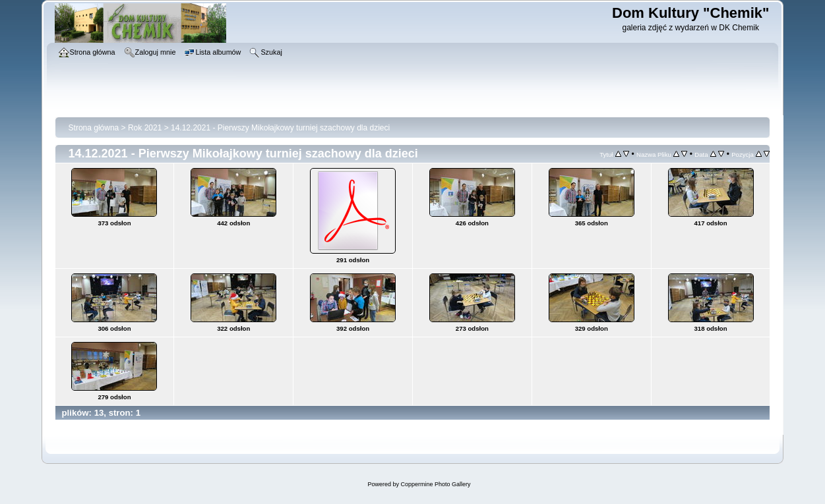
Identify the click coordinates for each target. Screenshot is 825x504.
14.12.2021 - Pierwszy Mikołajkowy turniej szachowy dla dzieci (280, 128)
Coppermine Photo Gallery (435, 484)
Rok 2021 (145, 128)
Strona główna (94, 128)
